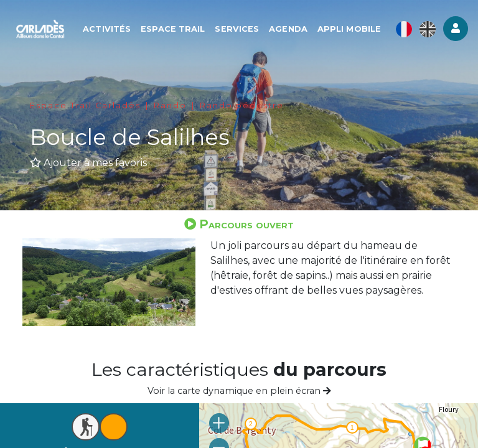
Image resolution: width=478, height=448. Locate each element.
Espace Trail (173, 29)
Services (237, 29)
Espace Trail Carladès (85, 105)
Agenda (288, 29)
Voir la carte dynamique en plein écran (239, 391)
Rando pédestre (242, 105)
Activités (107, 29)
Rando (170, 105)
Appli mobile (349, 29)
